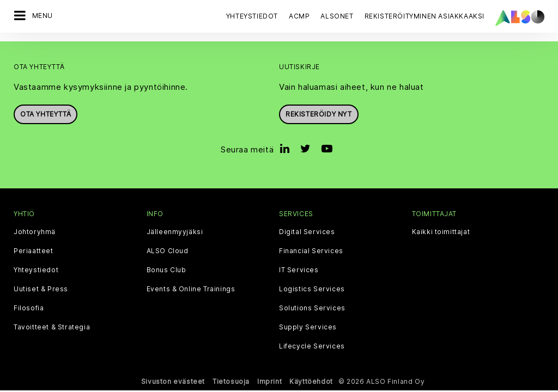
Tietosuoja (231, 381)
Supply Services (308, 327)
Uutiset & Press (41, 289)
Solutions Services (312, 308)
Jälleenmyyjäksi (175, 232)
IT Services (299, 270)
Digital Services (307, 232)
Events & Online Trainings (191, 289)
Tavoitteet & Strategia (52, 327)
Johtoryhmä (35, 232)
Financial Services (311, 251)
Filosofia (29, 308)
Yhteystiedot (252, 16)
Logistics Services (312, 289)
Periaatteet (34, 251)
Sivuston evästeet (173, 381)
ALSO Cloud (168, 251)
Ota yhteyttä (46, 114)
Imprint (269, 381)
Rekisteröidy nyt (319, 114)
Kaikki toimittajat (441, 232)
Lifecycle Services (312, 346)
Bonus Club (166, 270)
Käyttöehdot (311, 381)
